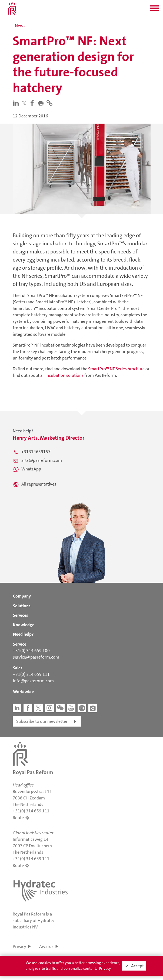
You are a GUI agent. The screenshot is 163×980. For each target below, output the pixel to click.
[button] (154, 10)
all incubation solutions (62, 375)
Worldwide (23, 692)
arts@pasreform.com (42, 460)
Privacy (19, 946)
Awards (46, 946)
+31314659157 (36, 452)
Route (18, 818)
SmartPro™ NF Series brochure (116, 369)
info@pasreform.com (33, 681)
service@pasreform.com (36, 657)
